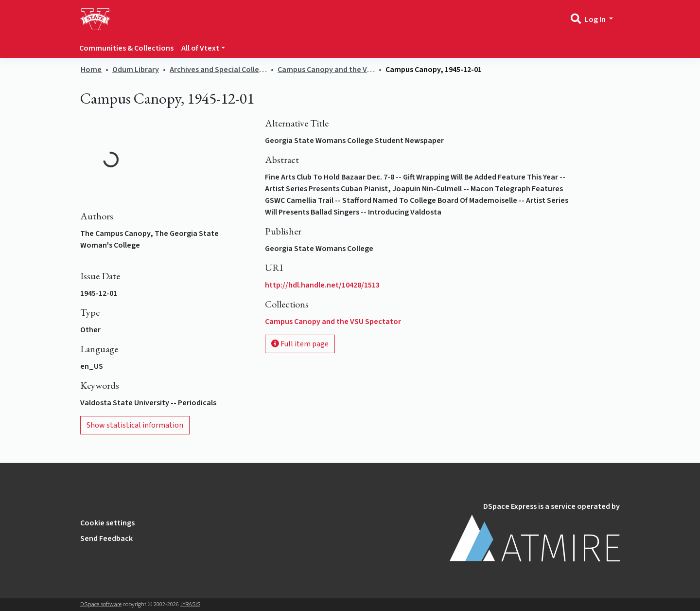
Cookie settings (107, 523)
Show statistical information (135, 425)
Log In (596, 19)
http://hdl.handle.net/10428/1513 (322, 285)
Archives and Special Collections (218, 70)
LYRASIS (190, 604)
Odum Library (136, 70)
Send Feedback (106, 539)
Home (91, 70)
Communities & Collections (126, 48)
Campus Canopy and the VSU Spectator (326, 70)
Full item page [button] (300, 344)
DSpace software (101, 604)
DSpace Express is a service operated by (535, 531)
